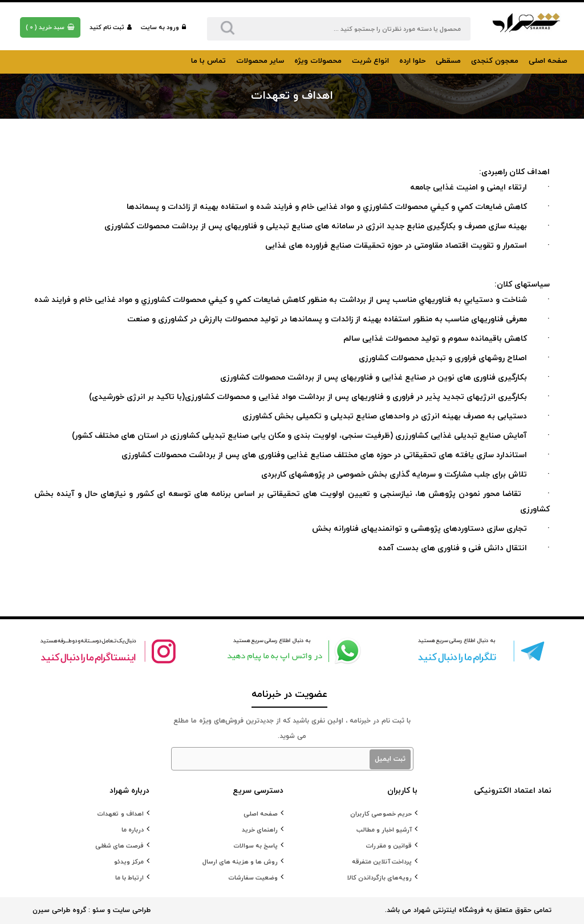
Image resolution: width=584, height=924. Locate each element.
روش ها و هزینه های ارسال (240, 862)
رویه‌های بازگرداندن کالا (380, 878)
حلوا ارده (412, 61)
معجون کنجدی (495, 61)
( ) (50, 27)
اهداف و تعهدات (120, 814)
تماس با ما (208, 61)
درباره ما (133, 830)
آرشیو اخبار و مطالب (384, 830)
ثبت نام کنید (111, 27)
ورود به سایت (163, 27)
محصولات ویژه (318, 61)
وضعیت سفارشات (253, 878)
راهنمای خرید (260, 830)
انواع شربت (370, 61)
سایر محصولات (260, 61)
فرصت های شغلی (119, 846)
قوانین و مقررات (389, 846)
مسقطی (448, 61)
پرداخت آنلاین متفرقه (382, 862)
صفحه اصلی (548, 61)
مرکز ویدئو (129, 862)
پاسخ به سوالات (255, 846)
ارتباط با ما (129, 878)
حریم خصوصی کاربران (381, 814)
